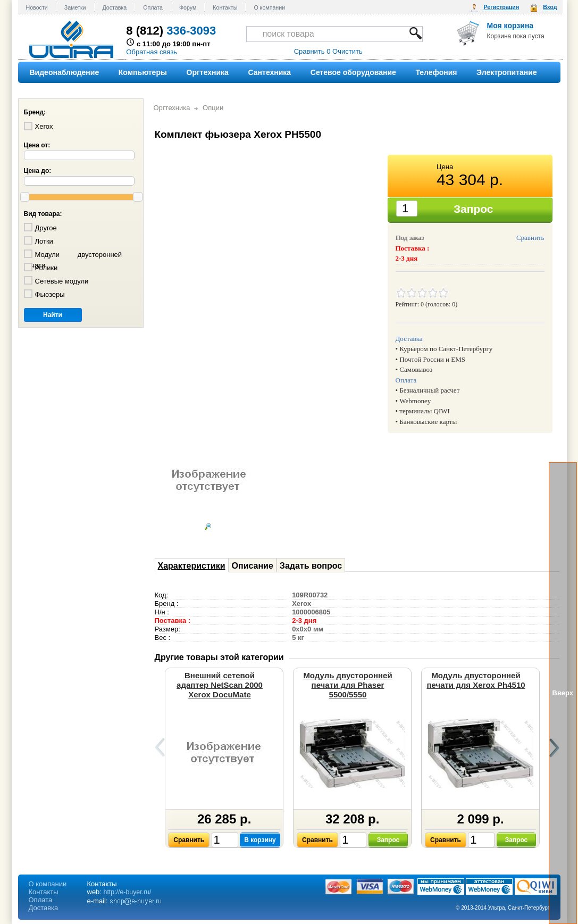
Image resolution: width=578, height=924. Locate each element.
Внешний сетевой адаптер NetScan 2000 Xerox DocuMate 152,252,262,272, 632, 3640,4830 (220, 694)
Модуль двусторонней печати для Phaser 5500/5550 (347, 685)
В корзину (260, 840)
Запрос (388, 840)
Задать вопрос (311, 566)
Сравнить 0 (312, 51)
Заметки (75, 7)
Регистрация (501, 7)
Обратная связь (152, 52)
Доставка (115, 7)
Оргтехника (172, 108)
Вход (550, 7)
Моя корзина (510, 26)
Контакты (225, 7)
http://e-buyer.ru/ (128, 892)
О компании (269, 7)
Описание (253, 566)
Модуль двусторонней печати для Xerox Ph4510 (476, 680)
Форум (188, 7)
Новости (37, 7)
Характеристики (192, 566)
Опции (213, 108)
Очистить (347, 51)
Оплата (153, 7)
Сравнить (530, 238)
